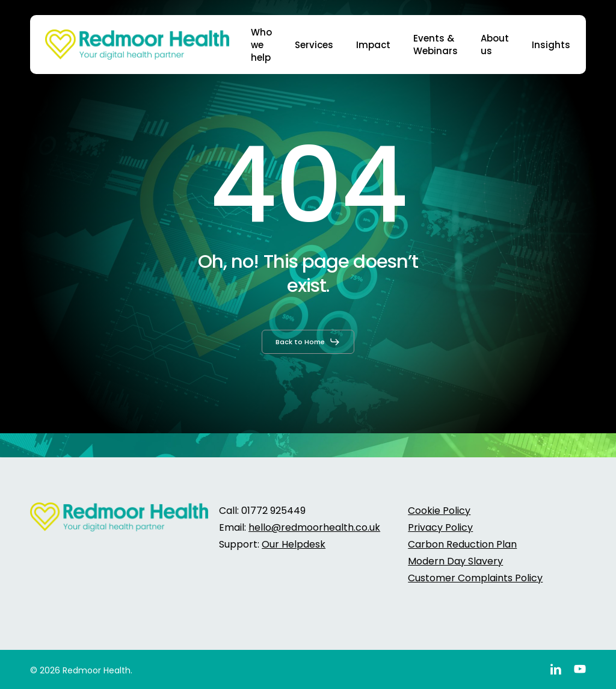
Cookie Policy (439, 511)
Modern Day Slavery (455, 561)
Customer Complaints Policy (475, 578)
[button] (308, 342)
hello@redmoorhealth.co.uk (314, 527)
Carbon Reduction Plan (462, 544)
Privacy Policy (440, 527)
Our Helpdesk (294, 544)
